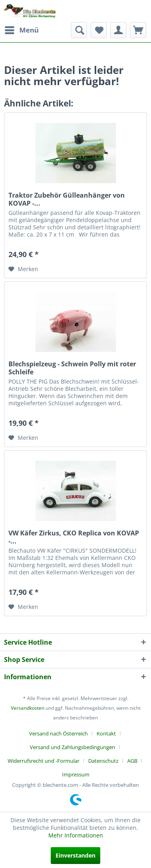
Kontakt (106, 733)
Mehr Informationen (76, 835)
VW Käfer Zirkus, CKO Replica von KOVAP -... (74, 537)
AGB (132, 761)
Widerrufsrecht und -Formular (43, 761)
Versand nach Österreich (58, 733)
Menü (22, 29)
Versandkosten (28, 708)
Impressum (76, 774)
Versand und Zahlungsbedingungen (72, 747)
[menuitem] (21, 30)
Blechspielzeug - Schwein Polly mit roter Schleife (72, 368)
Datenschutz (103, 761)
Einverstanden (75, 855)
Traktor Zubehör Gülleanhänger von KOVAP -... (67, 199)
